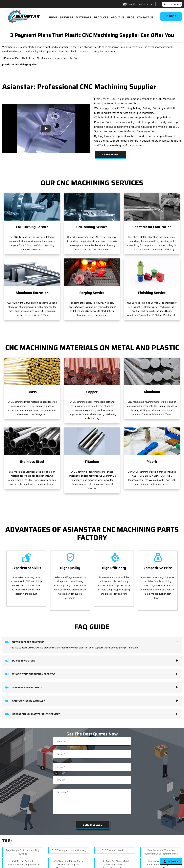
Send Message (93, 821)
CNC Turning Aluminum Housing (69, 846)
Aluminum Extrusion (32, 293)
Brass (32, 392)
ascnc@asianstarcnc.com (140, 4)
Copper (92, 392)
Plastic (152, 437)
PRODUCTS (101, 17)
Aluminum (152, 392)
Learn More (110, 155)
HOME (53, 17)
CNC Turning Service (32, 227)
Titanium (92, 437)
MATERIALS (84, 17)
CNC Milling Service (92, 227)
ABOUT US (118, 17)
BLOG (131, 17)
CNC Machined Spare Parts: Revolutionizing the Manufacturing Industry (69, 860)
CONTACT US (145, 17)
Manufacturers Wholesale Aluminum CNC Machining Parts (161, 848)
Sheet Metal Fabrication (152, 227)
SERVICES (66, 17)
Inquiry (171, 861)
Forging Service (92, 293)
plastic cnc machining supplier (19, 64)
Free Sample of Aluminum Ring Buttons (23, 848)
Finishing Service (152, 293)
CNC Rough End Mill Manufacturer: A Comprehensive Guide (23, 860)
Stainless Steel (32, 462)
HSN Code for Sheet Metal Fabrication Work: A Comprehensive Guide (115, 860)
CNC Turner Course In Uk (115, 846)
